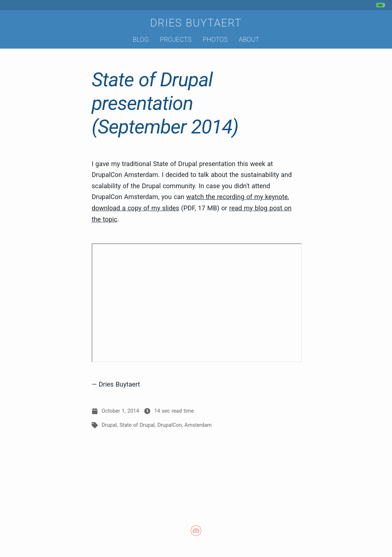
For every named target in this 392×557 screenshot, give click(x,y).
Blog (141, 39)
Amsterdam (198, 425)
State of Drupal (137, 425)
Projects (176, 39)
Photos (215, 39)
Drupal (109, 425)
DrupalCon (170, 425)
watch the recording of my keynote (237, 197)
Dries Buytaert (196, 23)
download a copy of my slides (135, 208)
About (249, 39)
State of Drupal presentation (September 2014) (165, 103)
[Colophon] (196, 535)
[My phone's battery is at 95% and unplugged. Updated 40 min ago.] (382, 5)
